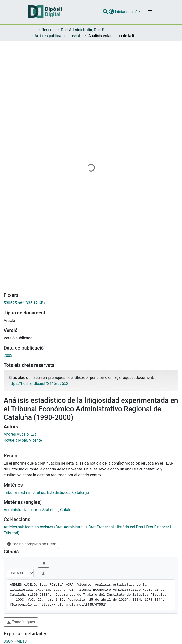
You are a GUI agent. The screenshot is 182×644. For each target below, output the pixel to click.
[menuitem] (111, 12)
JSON (9, 641)
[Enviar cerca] (105, 12)
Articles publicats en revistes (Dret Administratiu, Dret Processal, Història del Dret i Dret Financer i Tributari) (59, 36)
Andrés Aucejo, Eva (20, 434)
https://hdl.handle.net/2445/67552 (38, 383)
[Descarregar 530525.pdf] (91, 303)
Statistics (50, 510)
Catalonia (68, 510)
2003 (8, 355)
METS (22, 641)
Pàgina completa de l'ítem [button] (32, 544)
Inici (33, 30)
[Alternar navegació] (150, 12)
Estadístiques (59, 492)
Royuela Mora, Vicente (23, 440)
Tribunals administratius (25, 492)
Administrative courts (22, 510)
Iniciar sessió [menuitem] (126, 12)
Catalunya (81, 492)
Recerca (49, 30)
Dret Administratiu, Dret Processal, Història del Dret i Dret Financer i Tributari (85, 30)
